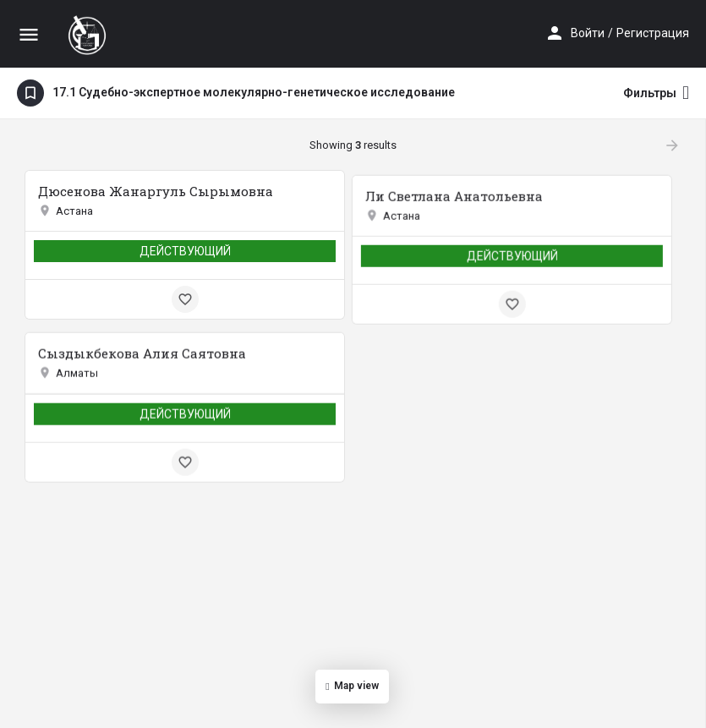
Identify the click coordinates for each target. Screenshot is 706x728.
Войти (588, 33)
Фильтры (656, 93)
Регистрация (653, 33)
